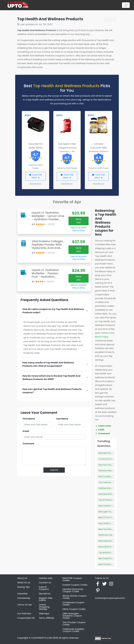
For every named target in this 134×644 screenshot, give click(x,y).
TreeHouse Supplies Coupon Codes (73, 630)
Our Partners (24, 614)
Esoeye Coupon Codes (75, 585)
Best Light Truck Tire (108, 512)
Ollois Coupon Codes (74, 609)
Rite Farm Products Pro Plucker (113, 465)
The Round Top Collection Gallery (115, 459)
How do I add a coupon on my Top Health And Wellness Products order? (53, 311)
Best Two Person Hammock (112, 529)
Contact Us (45, 583)
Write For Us (24, 583)
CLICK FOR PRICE (36, 176)
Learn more (105, 426)
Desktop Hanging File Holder (112, 488)
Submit (54, 470)
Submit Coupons (44, 588)
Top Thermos (105, 482)
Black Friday (102, 337)
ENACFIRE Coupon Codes (72, 579)
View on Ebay (78, 230)
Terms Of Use (25, 605)
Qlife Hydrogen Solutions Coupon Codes (72, 616)
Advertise (22, 594)
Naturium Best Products (110, 471)
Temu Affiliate (46, 618)
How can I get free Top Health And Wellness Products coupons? (52, 391)
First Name (29, 419)
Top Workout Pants (108, 553)
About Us (22, 578)
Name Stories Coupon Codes (75, 597)
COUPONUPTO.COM (42, 638)
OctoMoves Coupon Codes (73, 604)
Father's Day (108, 333)
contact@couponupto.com (110, 598)
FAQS (101, 430)
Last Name (62, 419)
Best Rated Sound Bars (109, 558)
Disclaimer (45, 594)
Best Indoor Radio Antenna (111, 547)
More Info (79, 221)
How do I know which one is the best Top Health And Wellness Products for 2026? (51, 378)
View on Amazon (79, 228)
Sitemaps (44, 614)
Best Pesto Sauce (107, 541)
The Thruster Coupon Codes (74, 623)
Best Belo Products (107, 453)
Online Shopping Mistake (44, 607)
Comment (28, 444)
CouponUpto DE (26, 618)
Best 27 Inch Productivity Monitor (114, 517)
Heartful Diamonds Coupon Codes (73, 590)
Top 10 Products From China (112, 500)
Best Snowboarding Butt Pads (113, 477)
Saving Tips (23, 587)
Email (26, 431)
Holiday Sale (46, 578)
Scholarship (24, 598)
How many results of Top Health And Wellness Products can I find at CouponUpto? (48, 364)
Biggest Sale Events (46, 599)
